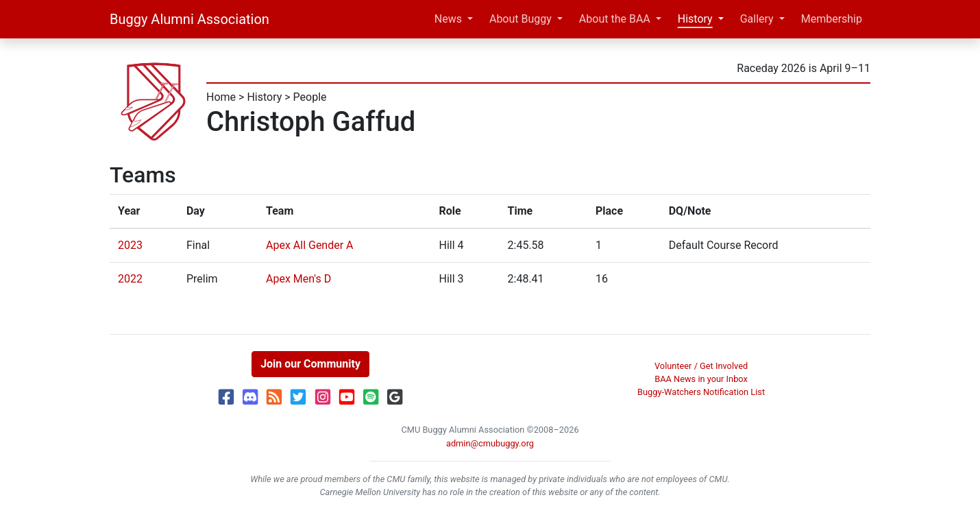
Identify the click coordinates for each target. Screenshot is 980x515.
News (448, 19)
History (695, 19)
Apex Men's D (298, 279)
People (310, 97)
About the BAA (615, 19)
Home (221, 97)
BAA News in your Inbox (701, 379)
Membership (832, 19)
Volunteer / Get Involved (701, 366)
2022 (130, 279)
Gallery (757, 19)
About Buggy (520, 19)
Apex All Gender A (310, 245)
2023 (130, 245)
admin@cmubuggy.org (490, 443)
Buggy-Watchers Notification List (701, 392)
